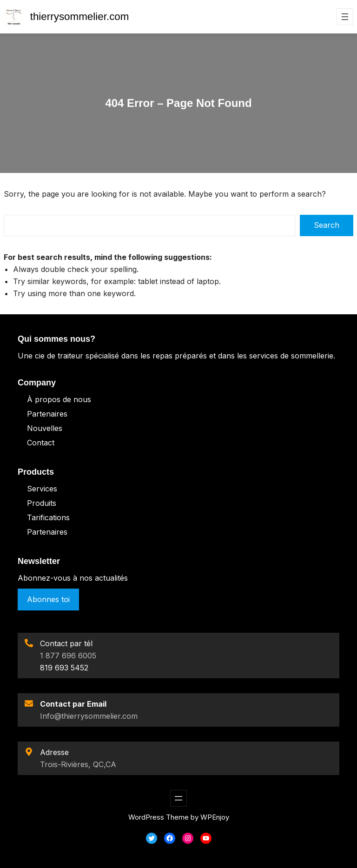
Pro (33, 503)
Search (327, 225)
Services (42, 489)
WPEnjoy (215, 817)
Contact (41, 443)
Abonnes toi (48, 599)
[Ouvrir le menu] (345, 17)
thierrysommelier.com (80, 17)
